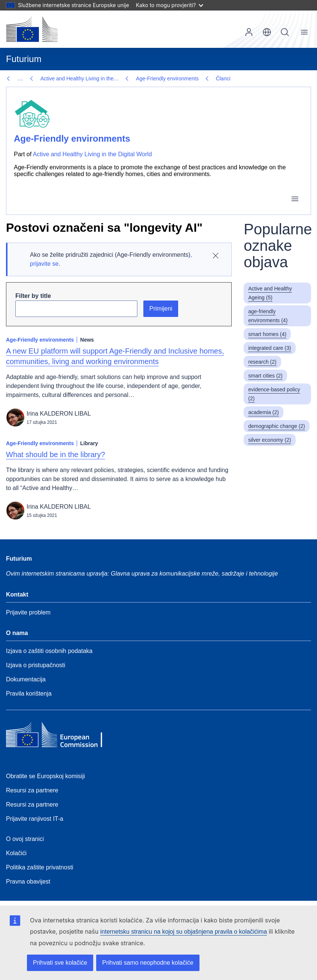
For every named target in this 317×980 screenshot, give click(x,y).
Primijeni (161, 309)
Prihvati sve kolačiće (60, 963)
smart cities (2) (265, 376)
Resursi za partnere (32, 790)
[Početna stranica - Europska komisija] (32, 29)
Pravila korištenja (29, 694)
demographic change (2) (277, 426)
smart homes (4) (267, 334)
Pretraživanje (285, 32)
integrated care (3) (269, 348)
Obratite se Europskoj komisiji (45, 776)
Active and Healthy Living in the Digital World (92, 154)
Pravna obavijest (28, 882)
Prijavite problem (28, 612)
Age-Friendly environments (72, 78)
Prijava (249, 32)
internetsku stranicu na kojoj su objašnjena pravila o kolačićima (184, 932)
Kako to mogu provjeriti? (170, 5)
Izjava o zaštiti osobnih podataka (49, 651)
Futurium (24, 59)
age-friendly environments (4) (268, 316)
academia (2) (263, 412)
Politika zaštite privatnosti (40, 867)
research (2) (262, 362)
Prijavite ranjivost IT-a (35, 819)
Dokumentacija (26, 679)
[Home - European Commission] (60, 737)
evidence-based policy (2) (274, 394)
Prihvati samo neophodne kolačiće (148, 963)
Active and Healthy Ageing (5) (270, 293)
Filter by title (33, 296)
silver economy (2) (269, 440)
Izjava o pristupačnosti (36, 665)
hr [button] (267, 32)
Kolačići (16, 853)
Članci (127, 78)
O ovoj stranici (25, 839)
